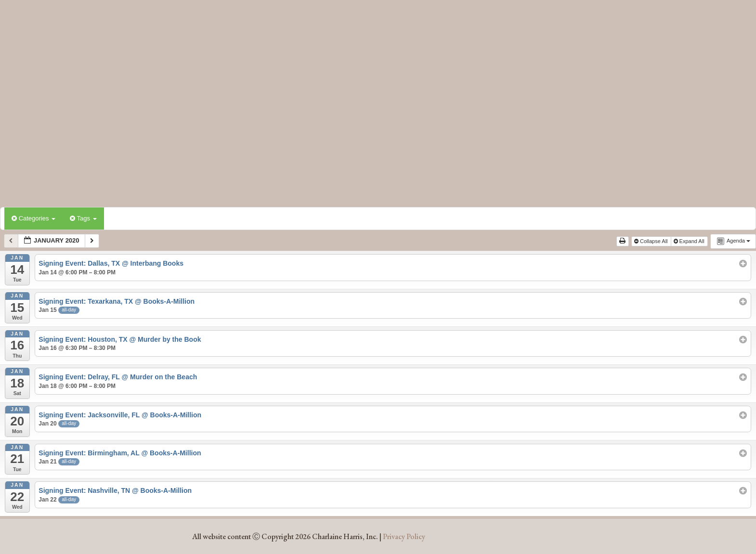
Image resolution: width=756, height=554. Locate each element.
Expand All (690, 241)
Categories (33, 218)
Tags (83, 218)
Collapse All (652, 241)
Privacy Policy (404, 536)
